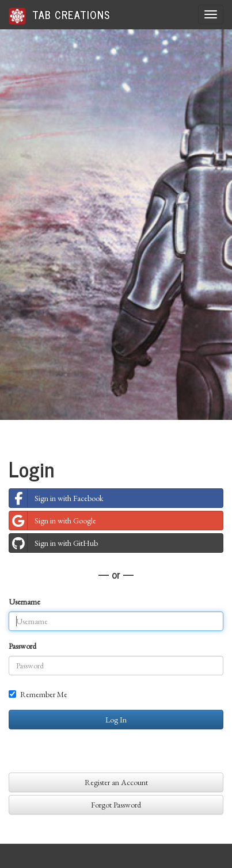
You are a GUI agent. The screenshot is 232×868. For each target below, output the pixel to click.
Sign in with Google (53, 521)
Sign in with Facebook (56, 498)
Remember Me (38, 694)
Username (24, 602)
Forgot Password (116, 805)
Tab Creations (60, 15)
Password (22, 646)
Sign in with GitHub (54, 543)
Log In (116, 720)
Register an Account (116, 782)
